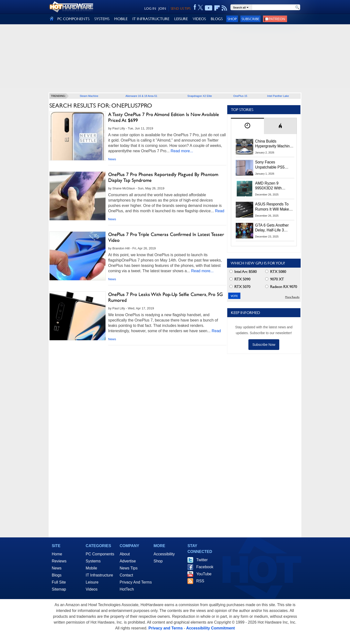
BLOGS (217, 19)
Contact (126, 575)
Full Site (59, 582)
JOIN (162, 8)
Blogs (57, 575)
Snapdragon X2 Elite (200, 96)
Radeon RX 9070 (281, 287)
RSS (200, 581)
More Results (292, 297)
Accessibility (164, 554)
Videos (92, 589)
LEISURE (181, 19)
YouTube (204, 574)
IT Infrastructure (100, 575)
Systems (93, 561)
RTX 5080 (276, 272)
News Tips (129, 568)
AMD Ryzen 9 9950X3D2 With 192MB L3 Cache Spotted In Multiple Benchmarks (271, 186)
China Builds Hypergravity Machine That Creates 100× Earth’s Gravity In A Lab (274, 144)
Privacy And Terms (136, 582)
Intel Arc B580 (243, 272)
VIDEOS (199, 19)
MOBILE (121, 19)
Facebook (205, 567)
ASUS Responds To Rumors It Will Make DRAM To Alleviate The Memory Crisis (275, 207)
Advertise (128, 561)
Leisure (92, 582)
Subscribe (250, 19)
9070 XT (275, 279)
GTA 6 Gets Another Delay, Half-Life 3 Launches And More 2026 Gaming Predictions (272, 228)
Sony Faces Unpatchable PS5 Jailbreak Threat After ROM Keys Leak (273, 165)
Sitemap (59, 589)
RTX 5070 (240, 287)
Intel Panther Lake (278, 96)
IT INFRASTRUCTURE (151, 19)
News (112, 159)
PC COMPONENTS (73, 19)
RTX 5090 (240, 279)
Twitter (202, 560)
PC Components (100, 554)
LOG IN (150, 8)
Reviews (59, 561)
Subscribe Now (264, 345)
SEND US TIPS (181, 8)
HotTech (127, 589)
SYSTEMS (102, 19)
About (125, 554)
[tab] (247, 126)
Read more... (182, 151)
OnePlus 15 (240, 96)
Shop (232, 19)
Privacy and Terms (166, 628)
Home (57, 554)
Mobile (92, 568)
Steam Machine (89, 96)
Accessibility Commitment (210, 628)
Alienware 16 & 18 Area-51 (141, 96)
